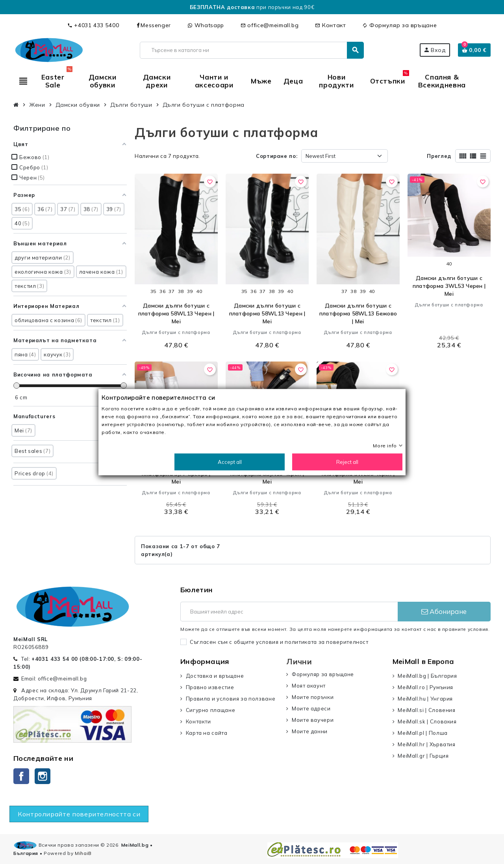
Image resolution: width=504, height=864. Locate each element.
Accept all (230, 462)
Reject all (347, 462)
